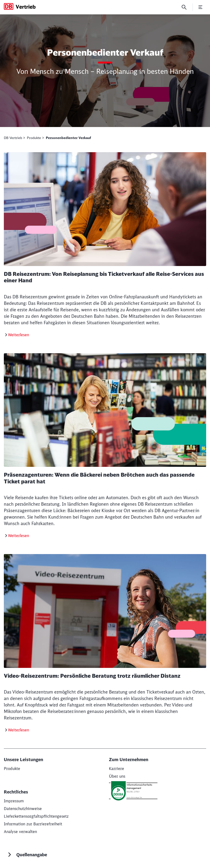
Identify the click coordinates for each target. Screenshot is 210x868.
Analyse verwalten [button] (20, 832)
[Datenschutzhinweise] (23, 809)
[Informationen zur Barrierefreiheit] (33, 824)
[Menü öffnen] (200, 7)
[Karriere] (117, 769)
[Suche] (184, 7)
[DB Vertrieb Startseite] (20, 6)
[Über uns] (117, 776)
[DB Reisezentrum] (17, 335)
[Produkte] (12, 769)
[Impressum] (14, 801)
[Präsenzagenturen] (17, 536)
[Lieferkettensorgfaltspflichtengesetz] (36, 816)
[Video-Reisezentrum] (17, 730)
